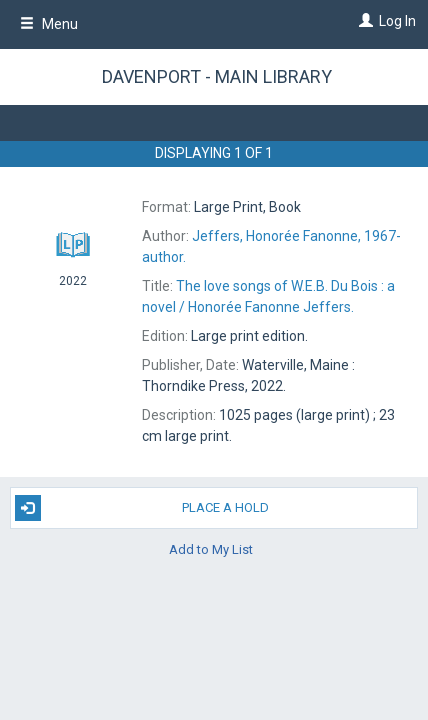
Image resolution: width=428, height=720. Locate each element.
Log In (397, 21)
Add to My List (211, 549)
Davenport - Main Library (217, 76)
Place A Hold (142, 508)
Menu (49, 24)
